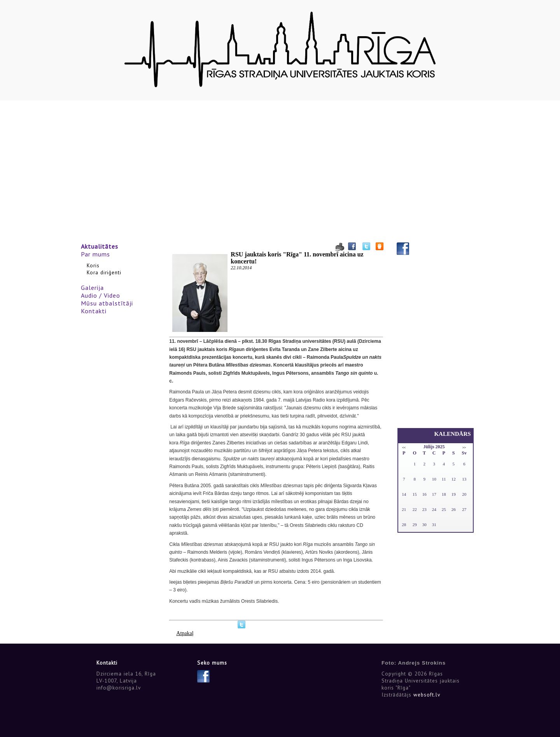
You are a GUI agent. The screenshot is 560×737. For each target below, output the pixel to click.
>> (464, 448)
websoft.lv (427, 695)
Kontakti (94, 311)
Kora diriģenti (104, 272)
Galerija (92, 288)
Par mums (95, 254)
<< (404, 448)
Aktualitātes (100, 246)
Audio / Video (101, 295)
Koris (93, 265)
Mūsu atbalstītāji (107, 303)
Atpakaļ (185, 633)
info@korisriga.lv (119, 688)
